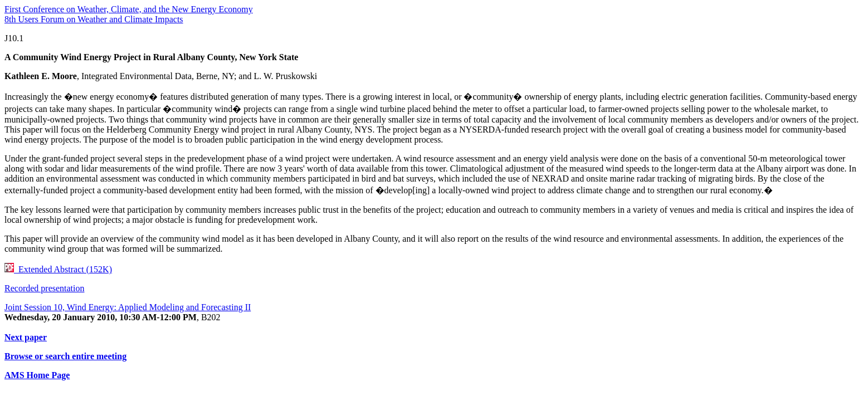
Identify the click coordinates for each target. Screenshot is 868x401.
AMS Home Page (37, 375)
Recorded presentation (45, 288)
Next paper (26, 337)
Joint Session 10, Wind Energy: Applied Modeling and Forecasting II (128, 307)
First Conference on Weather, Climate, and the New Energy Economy (129, 9)
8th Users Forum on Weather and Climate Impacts (94, 19)
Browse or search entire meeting (65, 356)
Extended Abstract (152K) (58, 269)
